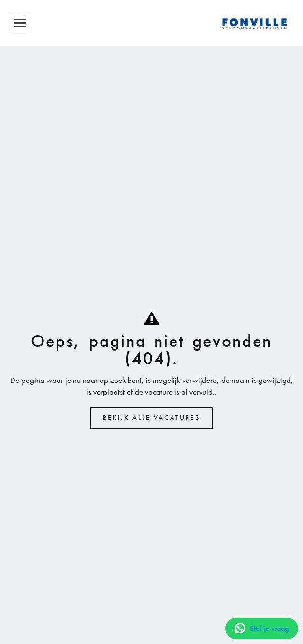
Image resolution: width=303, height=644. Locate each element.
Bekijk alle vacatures (151, 417)
